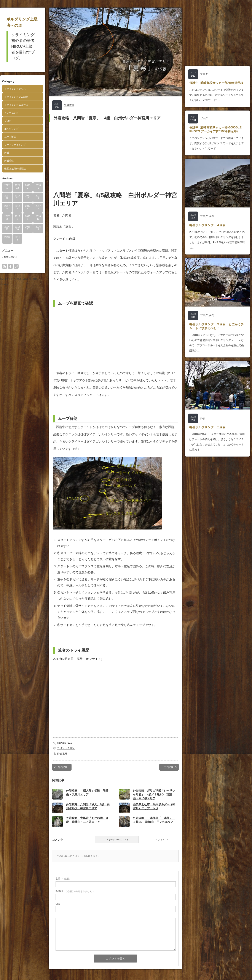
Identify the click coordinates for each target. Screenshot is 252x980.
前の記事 (62, 767)
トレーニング (11, 113)
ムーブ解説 (10, 137)
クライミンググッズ (15, 89)
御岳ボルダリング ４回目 (207, 225)
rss (5, 266)
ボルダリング (11, 129)
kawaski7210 (65, 743)
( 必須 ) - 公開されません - (75, 891)
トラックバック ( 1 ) (117, 839)
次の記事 (168, 767)
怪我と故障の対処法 (15, 169)
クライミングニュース (16, 105)
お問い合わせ (11, 257)
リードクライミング (15, 145)
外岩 (7, 153)
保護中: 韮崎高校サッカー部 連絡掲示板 (216, 83)
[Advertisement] (115, 156)
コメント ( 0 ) (160, 839)
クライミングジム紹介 (16, 97)
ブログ (8, 121)
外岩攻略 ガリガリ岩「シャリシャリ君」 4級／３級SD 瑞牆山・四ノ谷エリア (154, 794)
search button (16, 266)
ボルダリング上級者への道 (15, 279)
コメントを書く (66, 748)
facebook (10, 266)
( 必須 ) (63, 879)
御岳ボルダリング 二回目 (207, 427)
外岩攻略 (9, 161)
